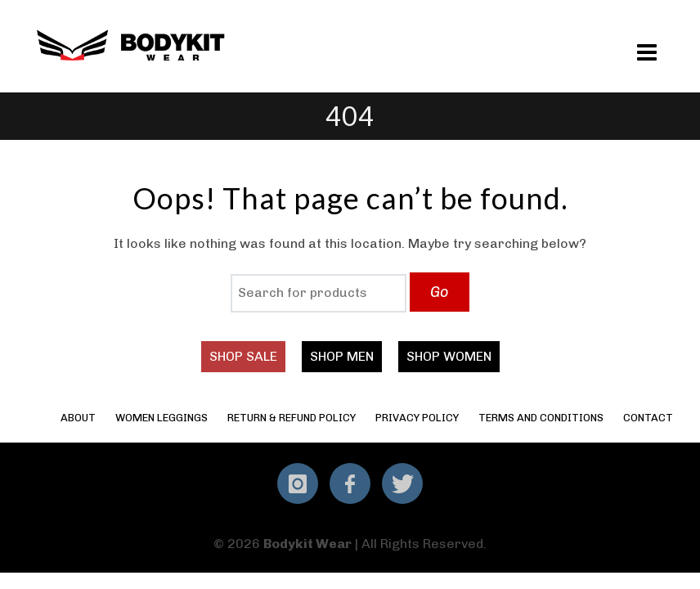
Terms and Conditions (541, 418)
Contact (648, 418)
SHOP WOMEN (449, 356)
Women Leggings (162, 418)
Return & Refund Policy (292, 418)
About (78, 418)
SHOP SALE (243, 356)
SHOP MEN (342, 356)
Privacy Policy (417, 418)
